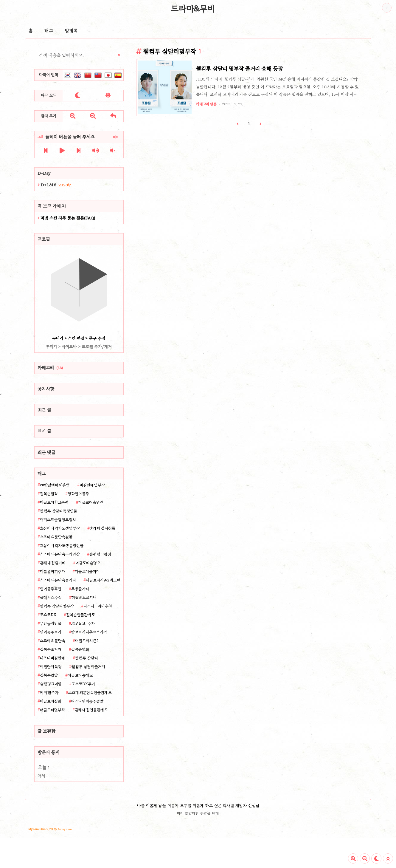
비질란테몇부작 (92, 485)
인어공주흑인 (51, 589)
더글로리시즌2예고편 (103, 580)
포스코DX (48, 615)
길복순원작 (49, 494)
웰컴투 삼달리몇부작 (57, 606)
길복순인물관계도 (81, 615)
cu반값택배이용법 (55, 485)
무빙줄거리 (80, 589)
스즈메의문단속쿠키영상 (60, 554)
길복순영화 (80, 649)
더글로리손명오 (88, 563)
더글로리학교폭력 (54, 502)
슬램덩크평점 (100, 554)
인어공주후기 (51, 632)
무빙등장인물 (51, 623)
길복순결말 (49, 675)
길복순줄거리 (51, 649)
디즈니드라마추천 (98, 606)
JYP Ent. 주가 (83, 623)
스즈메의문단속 (53, 641)
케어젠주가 (49, 693)
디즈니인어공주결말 (87, 701)
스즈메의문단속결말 (56, 537)
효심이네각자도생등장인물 (62, 546)
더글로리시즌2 (87, 641)
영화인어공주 (78, 494)
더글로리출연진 (91, 502)
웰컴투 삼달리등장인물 (59, 511)
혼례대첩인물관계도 (91, 710)
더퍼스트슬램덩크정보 (58, 520)
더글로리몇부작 (52, 710)
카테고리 (50, 368)
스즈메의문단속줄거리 (58, 580)
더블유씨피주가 (52, 572)
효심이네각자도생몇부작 (60, 528)
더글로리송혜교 (80, 675)
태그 (49, 31)
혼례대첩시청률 (103, 528)
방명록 (71, 31)
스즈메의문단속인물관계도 (90, 693)
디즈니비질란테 (53, 658)
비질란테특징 (51, 667)
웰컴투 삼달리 (87, 658)
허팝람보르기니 (84, 598)
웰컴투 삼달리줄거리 (88, 667)
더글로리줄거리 (87, 572)
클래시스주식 (51, 598)
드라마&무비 (193, 9)
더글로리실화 (51, 701)
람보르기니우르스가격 (89, 632)
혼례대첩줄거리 (53, 563)
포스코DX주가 (83, 684)
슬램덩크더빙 (51, 684)
